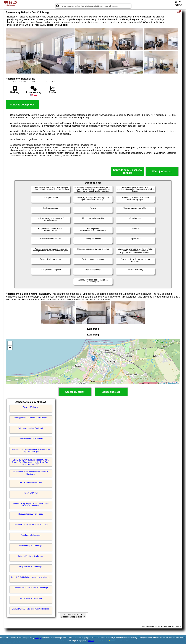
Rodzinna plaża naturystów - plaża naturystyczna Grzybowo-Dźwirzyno (31, 450)
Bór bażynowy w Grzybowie (31, 482)
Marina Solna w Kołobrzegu (31, 598)
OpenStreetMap (174, 383)
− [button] (10, 348)
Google (38, 638)
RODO (91, 641)
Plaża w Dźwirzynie (31, 407)
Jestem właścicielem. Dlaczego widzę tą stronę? (73, 616)
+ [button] (10, 343)
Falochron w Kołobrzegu (31, 535)
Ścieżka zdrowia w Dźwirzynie (31, 439)
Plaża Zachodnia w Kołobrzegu (31, 514)
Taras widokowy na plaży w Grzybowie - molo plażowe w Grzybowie (31, 505)
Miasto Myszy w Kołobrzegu (31, 546)
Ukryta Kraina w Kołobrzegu (31, 567)
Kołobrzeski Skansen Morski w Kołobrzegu (31, 588)
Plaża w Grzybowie (31, 493)
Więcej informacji (162, 172)
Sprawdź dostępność (22, 105)
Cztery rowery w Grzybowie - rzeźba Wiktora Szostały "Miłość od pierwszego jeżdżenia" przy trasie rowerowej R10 (31, 462)
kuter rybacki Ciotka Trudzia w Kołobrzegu (31, 525)
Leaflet (162, 383)
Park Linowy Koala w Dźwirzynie (31, 428)
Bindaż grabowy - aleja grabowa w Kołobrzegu (31, 609)
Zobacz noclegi (111, 392)
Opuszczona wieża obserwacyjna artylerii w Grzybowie (31, 473)
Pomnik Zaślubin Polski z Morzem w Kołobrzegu (31, 577)
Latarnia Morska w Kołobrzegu (31, 556)
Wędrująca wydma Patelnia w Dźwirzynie (31, 418)
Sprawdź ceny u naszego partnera (127, 171)
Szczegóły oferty (75, 392)
